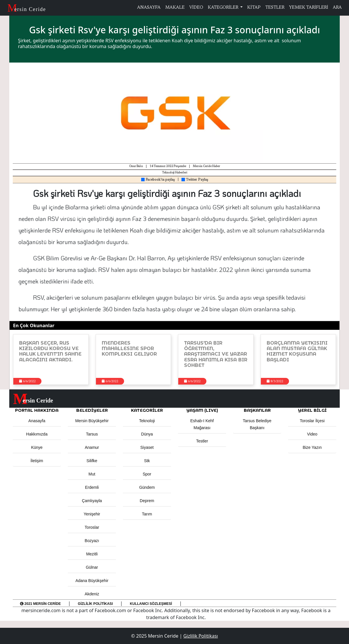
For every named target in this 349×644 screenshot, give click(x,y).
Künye (37, 447)
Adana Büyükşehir (92, 581)
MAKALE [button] (175, 8)
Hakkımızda (37, 434)
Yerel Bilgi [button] (312, 410)
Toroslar (92, 527)
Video (312, 434)
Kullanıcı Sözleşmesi (151, 604)
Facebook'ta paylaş (158, 180)
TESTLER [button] (275, 8)
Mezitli (92, 554)
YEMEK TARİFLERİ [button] (309, 8)
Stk (147, 461)
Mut (92, 474)
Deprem (147, 501)
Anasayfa (37, 421)
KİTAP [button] (254, 8)
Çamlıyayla (92, 501)
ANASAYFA (149, 8)
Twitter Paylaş (195, 180)
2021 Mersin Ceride (40, 604)
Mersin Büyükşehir (92, 421)
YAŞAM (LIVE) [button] (202, 410)
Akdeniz (92, 594)
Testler (202, 441)
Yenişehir (92, 514)
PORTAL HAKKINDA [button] (37, 410)
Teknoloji (147, 421)
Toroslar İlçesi (312, 421)
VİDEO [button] (196, 8)
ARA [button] (337, 8)
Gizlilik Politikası (96, 604)
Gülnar (92, 567)
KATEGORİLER (223, 8)
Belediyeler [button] (92, 410)
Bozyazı (92, 541)
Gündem (147, 487)
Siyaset (147, 447)
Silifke (92, 461)
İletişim (37, 461)
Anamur (92, 447)
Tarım (147, 514)
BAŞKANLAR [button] (257, 410)
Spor (147, 474)
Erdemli (92, 487)
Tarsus (92, 434)
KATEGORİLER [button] (147, 410)
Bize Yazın (312, 447)
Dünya (147, 434)
